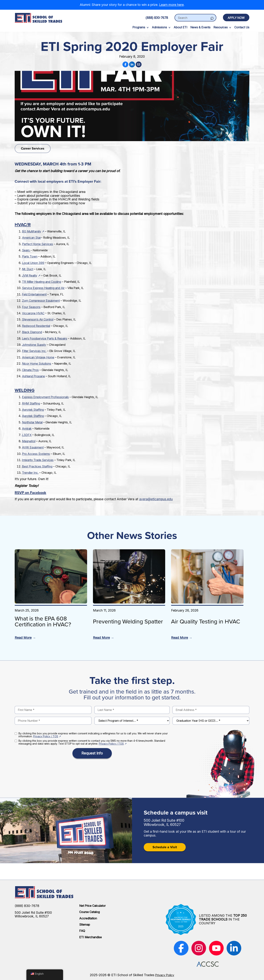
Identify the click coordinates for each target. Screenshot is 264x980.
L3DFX (27, 435)
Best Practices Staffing (37, 466)
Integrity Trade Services (38, 460)
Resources (221, 27)
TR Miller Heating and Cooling (42, 282)
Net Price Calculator (92, 906)
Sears (26, 250)
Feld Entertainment (34, 294)
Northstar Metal (32, 422)
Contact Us (242, 27)
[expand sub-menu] (147, 27)
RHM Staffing (31, 403)
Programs (139, 27)
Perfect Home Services (37, 244)
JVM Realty (30, 275)
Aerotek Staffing (33, 410)
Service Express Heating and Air (43, 288)
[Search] (212, 18)
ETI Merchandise (90, 937)
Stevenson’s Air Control (38, 319)
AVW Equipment (33, 447)
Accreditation (88, 918)
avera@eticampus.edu (156, 499)
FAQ (82, 931)
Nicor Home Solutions (37, 364)
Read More (23, 638)
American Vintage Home (38, 357)
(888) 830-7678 (157, 18)
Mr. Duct (28, 269)
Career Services (33, 148)
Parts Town (30, 256)
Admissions (159, 27)
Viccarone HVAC (33, 313)
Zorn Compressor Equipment (41, 301)
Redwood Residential (36, 326)
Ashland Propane (33, 376)
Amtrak (27, 428)
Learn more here (171, 5)
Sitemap (85, 925)
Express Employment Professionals (45, 397)
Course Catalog (89, 912)
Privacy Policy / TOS (46, 736)
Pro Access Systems (36, 454)
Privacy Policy (165, 975)
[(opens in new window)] (181, 948)
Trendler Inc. (30, 473)
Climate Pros (30, 370)
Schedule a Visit (165, 847)
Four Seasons (31, 307)
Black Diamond (32, 332)
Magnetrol (29, 441)
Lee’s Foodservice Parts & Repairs (45, 338)
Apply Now (236, 18)
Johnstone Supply (34, 345)
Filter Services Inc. (34, 351)
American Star (31, 238)
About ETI (180, 27)
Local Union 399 (33, 263)
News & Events (200, 27)
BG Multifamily (32, 231)
